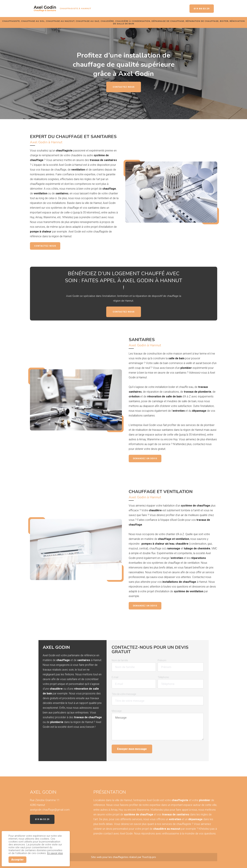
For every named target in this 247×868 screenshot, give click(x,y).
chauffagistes (121, 857)
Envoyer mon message (132, 749)
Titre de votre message (124, 694)
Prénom (162, 660)
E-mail (115, 677)
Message (117, 711)
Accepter (17, 860)
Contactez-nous (124, 87)
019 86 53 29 (202, 9)
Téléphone (163, 677)
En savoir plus (55, 853)
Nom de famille (120, 660)
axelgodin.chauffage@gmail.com (50, 810)
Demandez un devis (145, 459)
